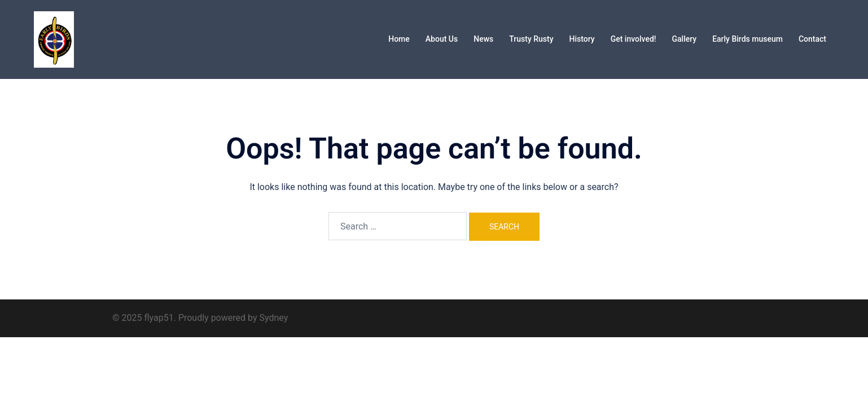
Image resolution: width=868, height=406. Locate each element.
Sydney (273, 318)
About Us (442, 39)
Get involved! (634, 39)
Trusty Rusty (531, 39)
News (483, 39)
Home (399, 39)
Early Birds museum (748, 39)
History (582, 39)
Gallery (684, 39)
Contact (812, 39)
